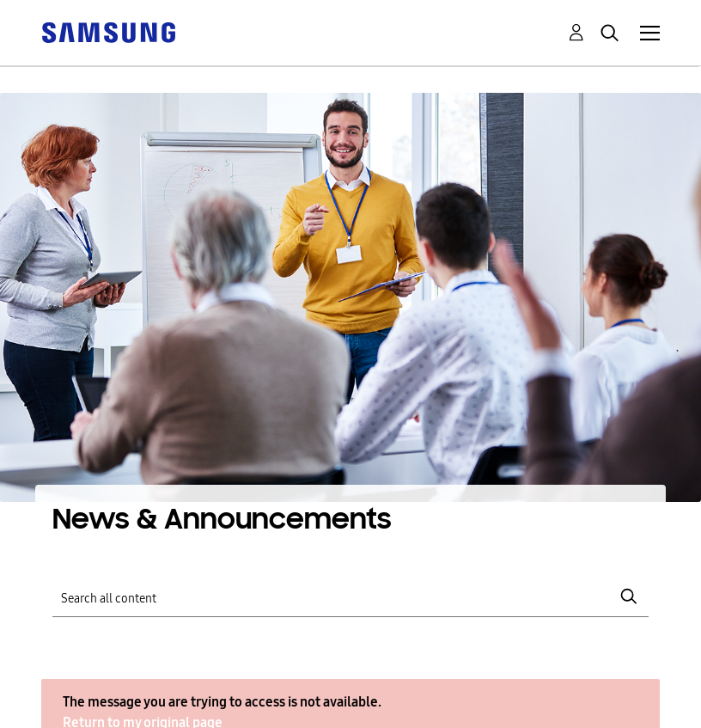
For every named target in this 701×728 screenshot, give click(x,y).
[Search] (350, 597)
